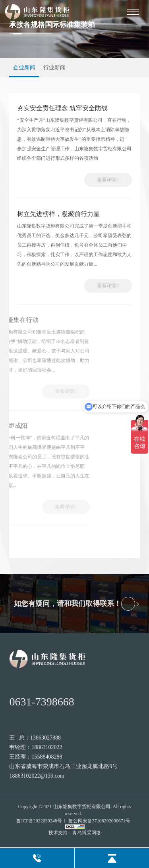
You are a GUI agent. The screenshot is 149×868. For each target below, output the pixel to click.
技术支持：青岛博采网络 (75, 833)
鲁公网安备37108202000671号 (99, 821)
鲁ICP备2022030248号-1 (41, 821)
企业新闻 (24, 68)
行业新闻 (54, 68)
